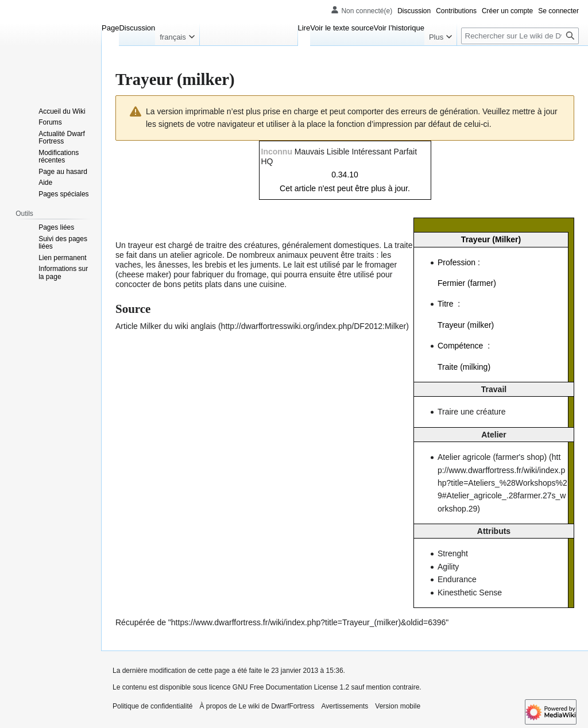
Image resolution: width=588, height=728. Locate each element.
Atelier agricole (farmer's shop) (492, 457)
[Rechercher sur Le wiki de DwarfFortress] (520, 36)
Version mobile (398, 706)
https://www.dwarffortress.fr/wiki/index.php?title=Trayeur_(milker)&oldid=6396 (309, 622)
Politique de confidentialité (152, 706)
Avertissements (345, 706)
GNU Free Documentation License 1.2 (291, 687)
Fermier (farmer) (467, 283)
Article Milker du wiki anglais (166, 326)
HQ (267, 161)
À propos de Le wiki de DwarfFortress (257, 706)
